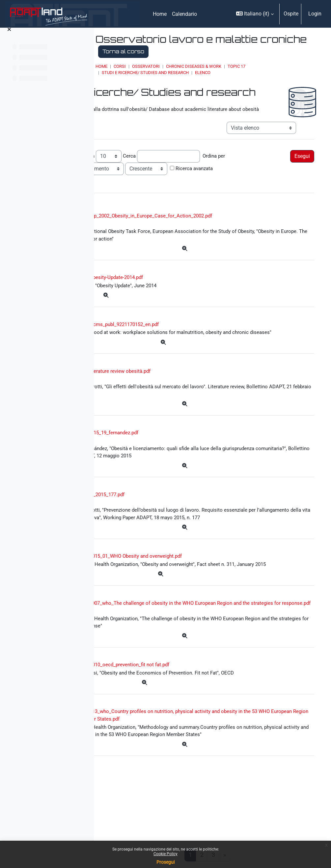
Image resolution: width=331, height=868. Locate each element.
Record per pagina (132, 164)
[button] (255, 14)
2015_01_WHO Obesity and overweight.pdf (195, 598)
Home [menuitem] (160, 14)
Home (148, 66)
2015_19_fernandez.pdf (170, 463)
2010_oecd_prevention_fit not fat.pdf (189, 725)
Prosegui (165, 862)
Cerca (188, 164)
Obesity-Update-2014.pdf (175, 288)
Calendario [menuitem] (184, 14)
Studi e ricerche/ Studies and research (192, 73)
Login (315, 14)
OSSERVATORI (192, 66)
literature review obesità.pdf (176, 400)
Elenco (249, 73)
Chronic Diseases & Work (240, 66)
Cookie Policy (165, 854)
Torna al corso (219, 51)
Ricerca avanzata (251, 177)
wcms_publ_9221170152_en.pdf (183, 336)
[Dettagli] (212, 259)
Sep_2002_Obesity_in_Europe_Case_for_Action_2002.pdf (207, 225)
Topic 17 (283, 66)
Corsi (166, 66)
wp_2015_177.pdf (163, 527)
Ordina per (273, 164)
